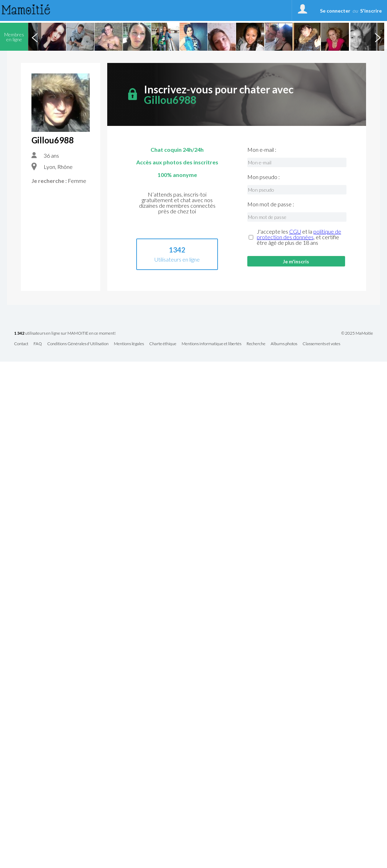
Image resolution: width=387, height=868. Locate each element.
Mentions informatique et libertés (211, 344)
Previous (35, 37)
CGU (295, 231)
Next (378, 37)
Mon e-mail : (262, 150)
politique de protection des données (299, 234)
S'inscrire (371, 11)
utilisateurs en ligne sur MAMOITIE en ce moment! (65, 333)
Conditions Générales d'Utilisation (78, 344)
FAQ (38, 344)
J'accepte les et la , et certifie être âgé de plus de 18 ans (299, 237)
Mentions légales (129, 344)
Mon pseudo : (264, 177)
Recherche (256, 344)
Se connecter (335, 11)
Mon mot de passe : (271, 204)
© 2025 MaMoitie (357, 333)
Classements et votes (321, 344)
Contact (21, 344)
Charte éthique (163, 344)
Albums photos (284, 344)
